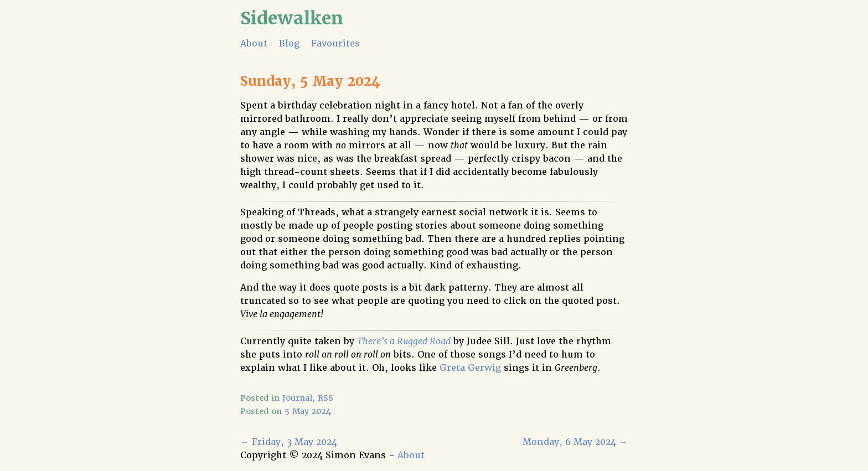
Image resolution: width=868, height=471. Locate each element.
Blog (289, 43)
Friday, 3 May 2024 (289, 442)
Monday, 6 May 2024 (575, 442)
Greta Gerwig (470, 368)
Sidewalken (292, 18)
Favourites (335, 43)
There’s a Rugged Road (404, 341)
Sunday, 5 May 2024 (310, 81)
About (254, 43)
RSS (325, 398)
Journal (297, 398)
